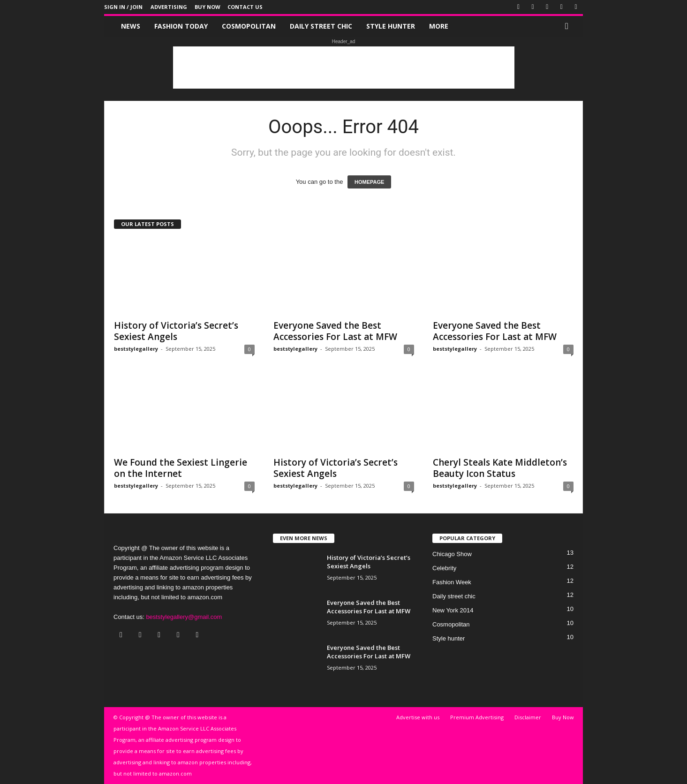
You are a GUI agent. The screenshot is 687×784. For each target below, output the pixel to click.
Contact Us (245, 7)
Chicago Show (452, 554)
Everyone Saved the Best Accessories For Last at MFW (335, 331)
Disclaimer (528, 717)
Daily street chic (321, 26)
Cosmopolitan (249, 26)
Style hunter (391, 26)
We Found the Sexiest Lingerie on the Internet (181, 468)
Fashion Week (452, 582)
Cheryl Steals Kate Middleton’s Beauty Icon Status (500, 468)
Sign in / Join (123, 7)
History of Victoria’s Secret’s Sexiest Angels (176, 331)
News (131, 26)
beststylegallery (136, 349)
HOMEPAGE (369, 182)
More (439, 26)
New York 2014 (453, 610)
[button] (569, 26)
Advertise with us (418, 717)
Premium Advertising (477, 717)
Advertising (169, 7)
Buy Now (208, 7)
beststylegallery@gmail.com (184, 617)
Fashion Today (181, 26)
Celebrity (444, 568)
